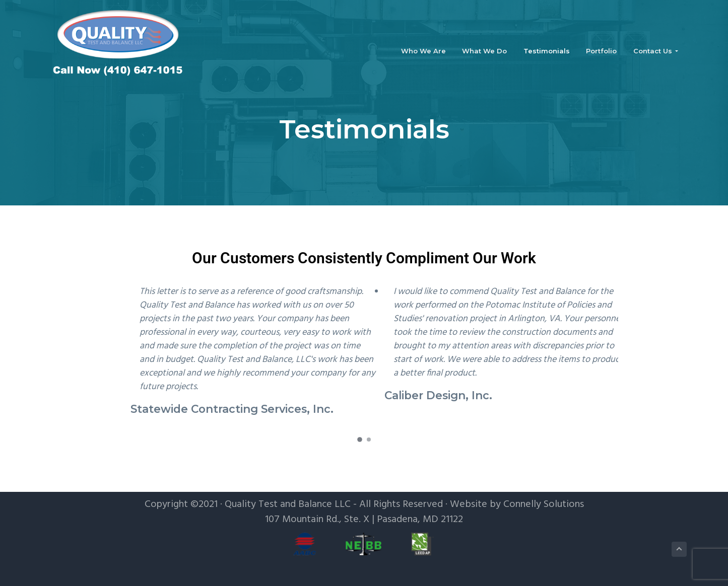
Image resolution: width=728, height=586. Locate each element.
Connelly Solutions (544, 504)
